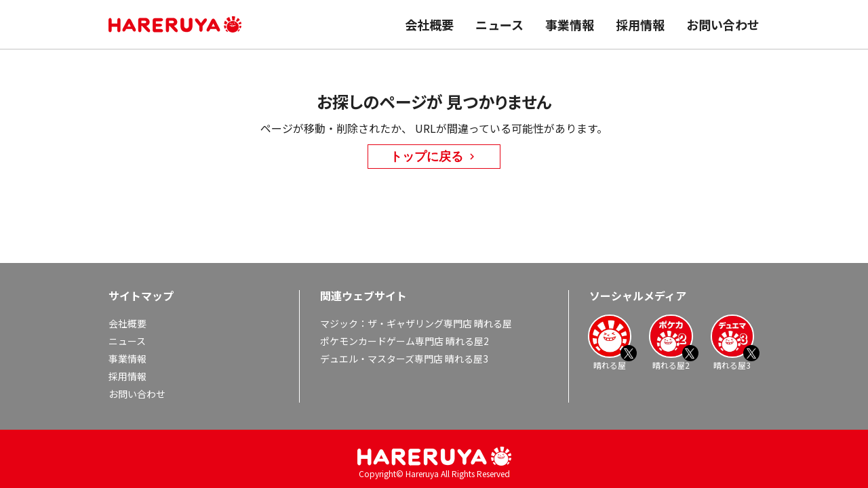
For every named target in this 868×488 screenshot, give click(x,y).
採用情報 (640, 24)
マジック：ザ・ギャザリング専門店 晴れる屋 (416, 323)
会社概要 (429, 24)
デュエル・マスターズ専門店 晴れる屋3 (404, 359)
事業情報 (570, 24)
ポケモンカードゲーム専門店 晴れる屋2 (405, 341)
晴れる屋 (610, 342)
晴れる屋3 (732, 342)
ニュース (499, 24)
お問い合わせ (723, 24)
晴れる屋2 (671, 342)
